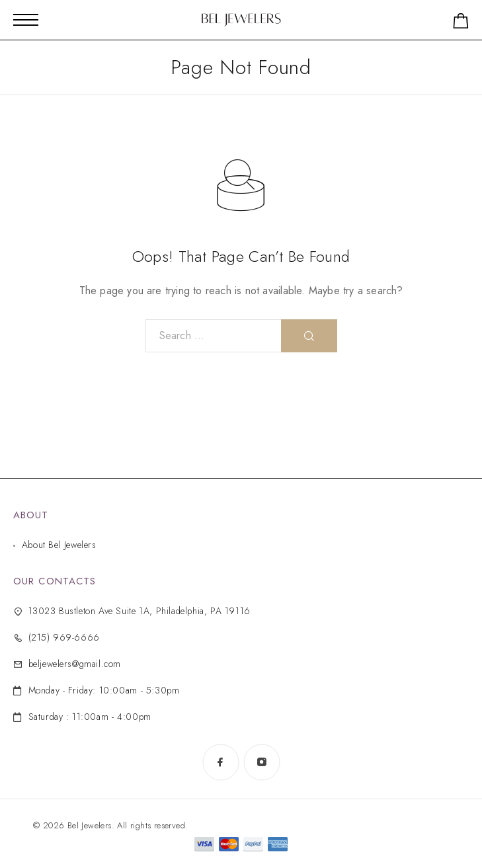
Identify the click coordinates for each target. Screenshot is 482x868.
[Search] (309, 336)
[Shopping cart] (461, 23)
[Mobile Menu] (26, 20)
